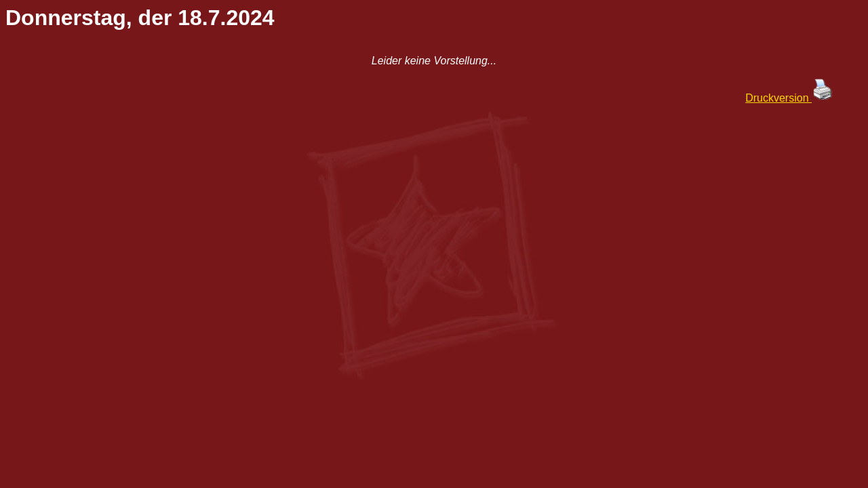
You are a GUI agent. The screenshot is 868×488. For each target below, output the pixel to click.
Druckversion (789, 98)
